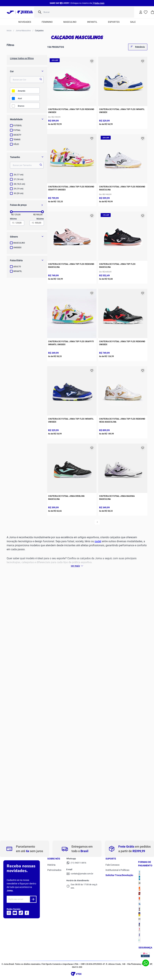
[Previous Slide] (61, 3)
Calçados (39, 31)
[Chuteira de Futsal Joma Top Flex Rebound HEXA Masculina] (123, 401)
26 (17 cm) (18, 175)
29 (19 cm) (18, 189)
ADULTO (17, 267)
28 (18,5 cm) (19, 184)
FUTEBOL (18, 126)
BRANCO (21, 106)
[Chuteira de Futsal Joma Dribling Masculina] (72, 479)
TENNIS (17, 140)
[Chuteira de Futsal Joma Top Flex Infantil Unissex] (123, 92)
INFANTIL (18, 271)
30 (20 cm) (18, 193)
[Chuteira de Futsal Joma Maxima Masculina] (123, 479)
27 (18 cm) (18, 179)
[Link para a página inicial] (9, 30)
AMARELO (22, 91)
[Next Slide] (93, 3)
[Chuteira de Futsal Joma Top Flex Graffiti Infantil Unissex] (72, 324)
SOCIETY (17, 135)
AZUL (20, 98)
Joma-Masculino (23, 31)
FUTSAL (17, 130)
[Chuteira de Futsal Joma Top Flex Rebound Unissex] (72, 92)
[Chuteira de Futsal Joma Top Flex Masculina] (123, 247)
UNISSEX (17, 248)
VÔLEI (16, 144)
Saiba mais (99, 3)
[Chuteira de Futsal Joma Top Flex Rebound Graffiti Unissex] (72, 169)
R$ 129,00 (16, 215)
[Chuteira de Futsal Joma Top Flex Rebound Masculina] (123, 169)
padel (98, 541)
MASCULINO (19, 243)
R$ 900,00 (38, 215)
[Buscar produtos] (129, 12)
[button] (27, 119)
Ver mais (75, 566)
